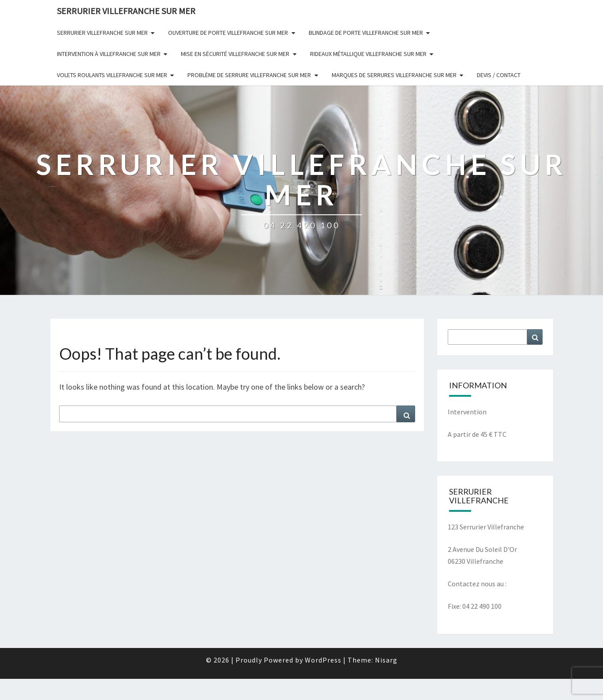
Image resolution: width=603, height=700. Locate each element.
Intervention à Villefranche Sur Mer (109, 54)
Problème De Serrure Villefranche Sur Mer (249, 75)
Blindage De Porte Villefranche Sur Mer (366, 33)
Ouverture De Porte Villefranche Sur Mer (228, 33)
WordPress (323, 660)
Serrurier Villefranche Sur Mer (102, 33)
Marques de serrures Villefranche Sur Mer (394, 75)
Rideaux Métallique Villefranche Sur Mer (368, 54)
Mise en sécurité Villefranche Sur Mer (235, 54)
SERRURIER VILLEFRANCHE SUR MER (126, 11)
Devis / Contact (499, 75)
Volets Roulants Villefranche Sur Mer (112, 75)
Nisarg (386, 660)
